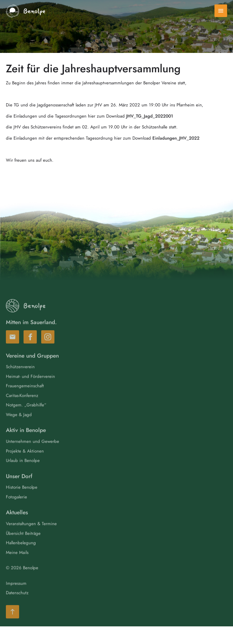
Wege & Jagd (19, 423)
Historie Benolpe (22, 495)
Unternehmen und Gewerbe (33, 449)
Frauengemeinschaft (25, 394)
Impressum (16, 591)
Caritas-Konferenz (22, 404)
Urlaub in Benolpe (23, 469)
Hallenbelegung (21, 551)
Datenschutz (17, 601)
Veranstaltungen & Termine (31, 532)
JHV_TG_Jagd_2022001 (150, 116)
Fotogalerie (16, 505)
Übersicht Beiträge (23, 541)
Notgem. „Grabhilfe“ (26, 413)
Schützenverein (20, 375)
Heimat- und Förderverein (30, 384)
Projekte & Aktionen (25, 459)
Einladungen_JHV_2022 (176, 138)
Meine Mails (17, 561)
